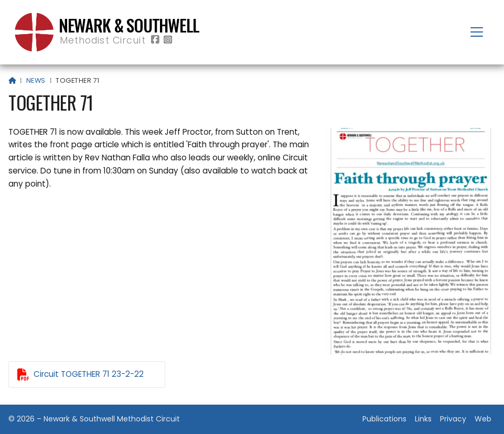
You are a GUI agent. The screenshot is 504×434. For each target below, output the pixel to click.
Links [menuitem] (423, 419)
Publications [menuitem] (384, 419)
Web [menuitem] (483, 419)
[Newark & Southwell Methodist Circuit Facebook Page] (155, 40)
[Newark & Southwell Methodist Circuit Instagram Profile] (168, 40)
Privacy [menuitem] (453, 419)
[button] (477, 32)
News (36, 80)
